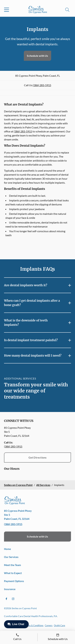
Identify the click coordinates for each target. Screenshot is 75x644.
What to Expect (13, 573)
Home (7, 549)
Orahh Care (59, 625)
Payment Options (14, 581)
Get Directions (38, 457)
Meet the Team (12, 565)
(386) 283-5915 (42, 85)
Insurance (10, 589)
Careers (49, 625)
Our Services (11, 557)
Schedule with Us (37, 56)
